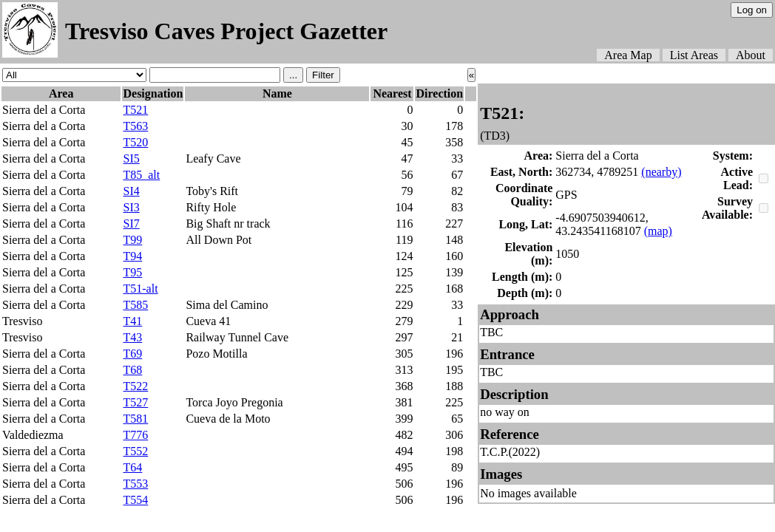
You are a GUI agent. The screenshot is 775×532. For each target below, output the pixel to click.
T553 (135, 484)
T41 (132, 321)
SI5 (131, 158)
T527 (135, 402)
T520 (135, 142)
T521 (135, 110)
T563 (135, 126)
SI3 (131, 207)
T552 (135, 451)
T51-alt (140, 289)
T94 (132, 256)
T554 (135, 500)
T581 (135, 419)
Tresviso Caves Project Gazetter (226, 31)
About (751, 55)
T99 (132, 240)
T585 (135, 305)
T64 (132, 467)
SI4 (131, 191)
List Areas (694, 55)
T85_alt (141, 175)
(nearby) (661, 172)
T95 (132, 272)
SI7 (131, 224)
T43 (132, 337)
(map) (658, 231)
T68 (132, 370)
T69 (132, 354)
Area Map (628, 55)
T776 (135, 435)
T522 (135, 386)
